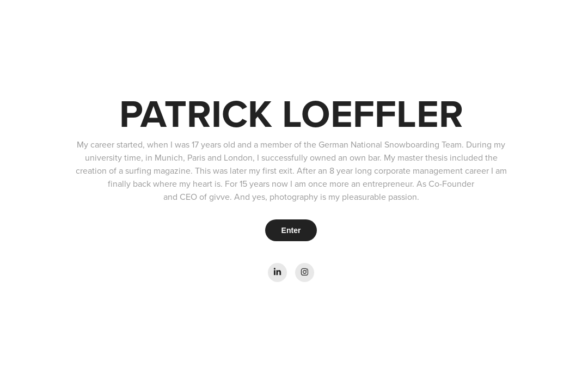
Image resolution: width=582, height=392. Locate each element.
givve (219, 197)
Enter (291, 230)
